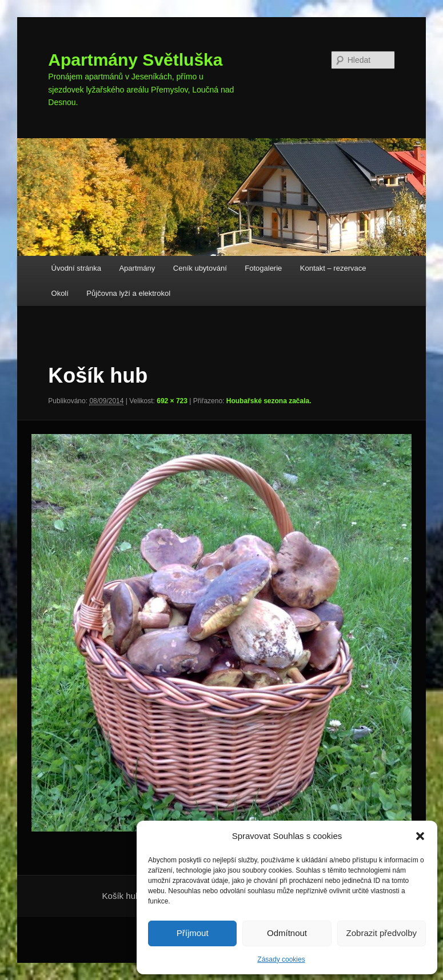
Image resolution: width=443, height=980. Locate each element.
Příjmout (193, 933)
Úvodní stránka (76, 268)
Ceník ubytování (200, 268)
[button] (420, 836)
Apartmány (137, 268)
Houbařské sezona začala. (269, 401)
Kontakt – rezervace (333, 268)
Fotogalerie (263, 268)
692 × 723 (172, 401)
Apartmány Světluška (135, 60)
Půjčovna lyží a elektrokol (128, 293)
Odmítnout (287, 933)
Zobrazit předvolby (382, 933)
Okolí (60, 293)
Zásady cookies (281, 959)
